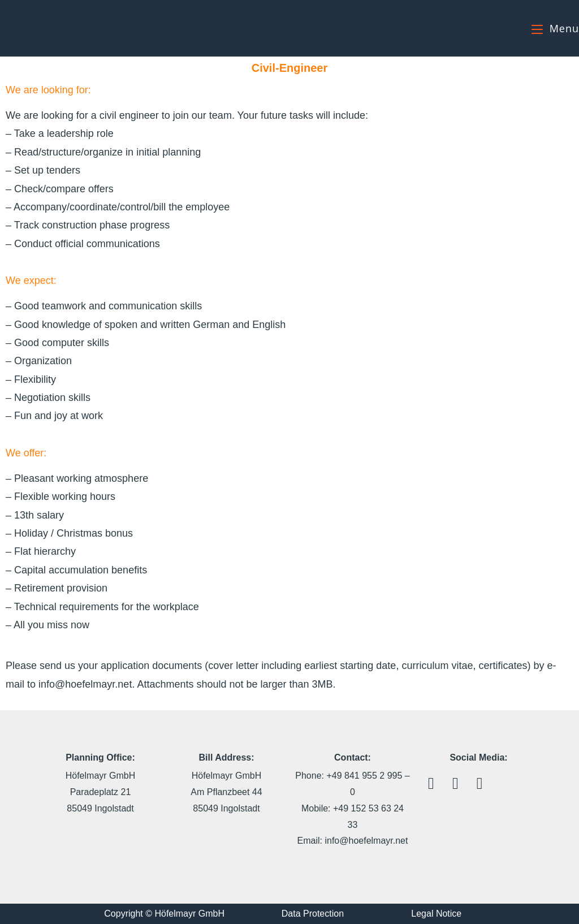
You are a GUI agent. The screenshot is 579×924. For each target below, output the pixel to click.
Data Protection (313, 914)
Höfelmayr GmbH (55, 28)
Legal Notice (436, 914)
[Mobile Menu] (555, 28)
